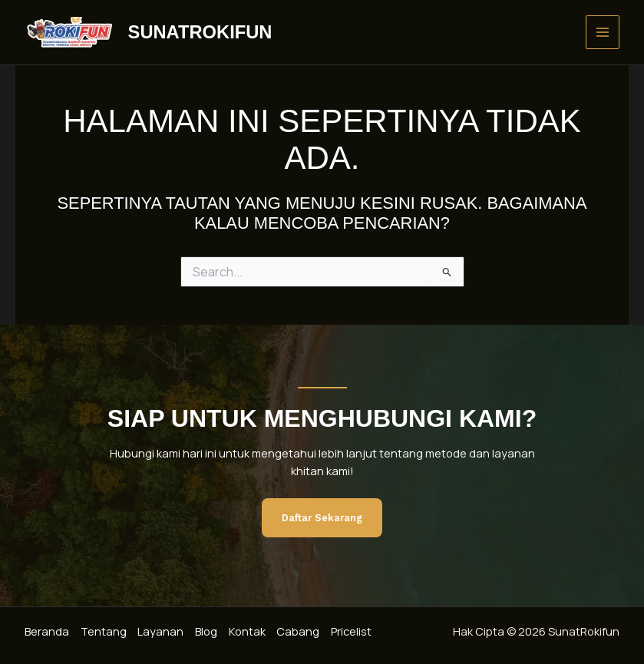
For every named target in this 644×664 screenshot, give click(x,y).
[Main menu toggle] (603, 32)
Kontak (251, 632)
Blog (209, 632)
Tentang (104, 632)
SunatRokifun (200, 32)
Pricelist (357, 632)
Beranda (47, 632)
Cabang (303, 632)
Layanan (163, 632)
